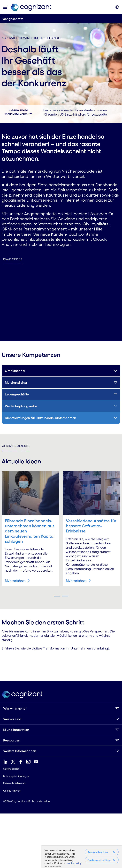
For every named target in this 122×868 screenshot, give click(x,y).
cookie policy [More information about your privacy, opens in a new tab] (74, 863)
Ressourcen (12, 740)
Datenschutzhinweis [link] (14, 783)
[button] (5, 7)
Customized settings (99, 860)
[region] (82, 857)
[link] (31, 7)
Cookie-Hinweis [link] (12, 791)
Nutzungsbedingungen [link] (16, 776)
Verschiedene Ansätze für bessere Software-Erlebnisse (91, 526)
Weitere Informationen (20, 751)
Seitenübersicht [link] (12, 769)
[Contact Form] (61, 662)
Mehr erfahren (15, 581)
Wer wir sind (12, 719)
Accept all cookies (98, 852)
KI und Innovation (16, 730)
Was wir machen (15, 708)
